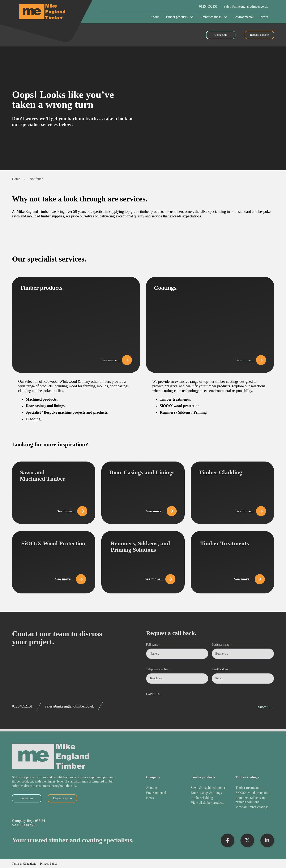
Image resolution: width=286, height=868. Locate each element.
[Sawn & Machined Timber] (208, 788)
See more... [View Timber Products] (115, 359)
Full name (153, 645)
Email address (221, 670)
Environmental (244, 17)
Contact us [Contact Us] (221, 35)
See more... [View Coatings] (249, 359)
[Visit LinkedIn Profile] (267, 840)
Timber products (176, 17)
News (264, 17)
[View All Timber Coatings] (255, 807)
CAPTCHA (153, 694)
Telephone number (158, 670)
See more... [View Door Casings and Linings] (160, 510)
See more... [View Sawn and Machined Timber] (71, 510)
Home (16, 179)
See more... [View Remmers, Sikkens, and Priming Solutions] (160, 579)
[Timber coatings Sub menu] (225, 17)
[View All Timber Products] (208, 803)
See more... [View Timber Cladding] (249, 510)
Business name (222, 645)
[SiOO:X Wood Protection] (255, 793)
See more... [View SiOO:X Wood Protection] (71, 579)
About (154, 17)
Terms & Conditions (24, 864)
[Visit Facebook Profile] (228, 840)
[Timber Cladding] (208, 798)
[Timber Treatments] (255, 788)
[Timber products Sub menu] (191, 17)
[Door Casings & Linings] (208, 793)
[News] (156, 798)
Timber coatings (211, 17)
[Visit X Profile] (247, 840)
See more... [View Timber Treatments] (249, 579)
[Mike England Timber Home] (61, 12)
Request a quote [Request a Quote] (259, 35)
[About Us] (156, 788)
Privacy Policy (49, 864)
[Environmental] (156, 793)
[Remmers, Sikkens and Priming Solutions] (255, 800)
